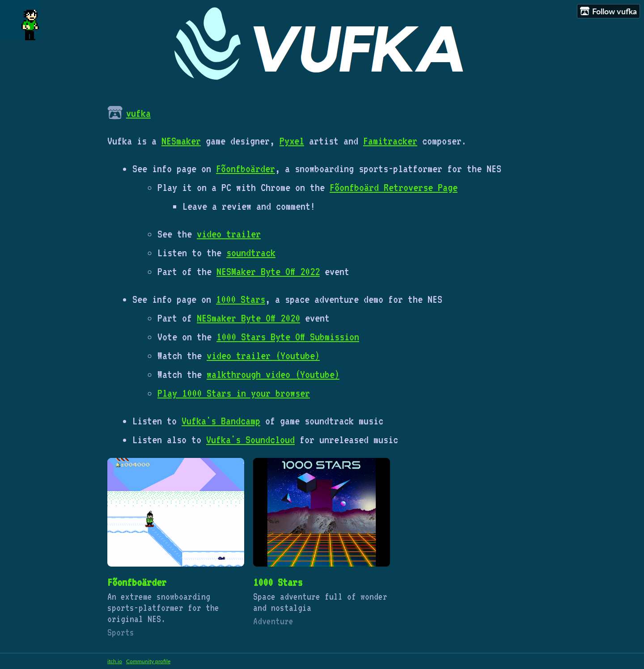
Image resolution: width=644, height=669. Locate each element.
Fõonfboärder (246, 169)
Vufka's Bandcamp (221, 421)
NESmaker (181, 141)
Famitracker (390, 141)
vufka (138, 113)
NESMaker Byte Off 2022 (268, 271)
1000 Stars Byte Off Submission (288, 337)
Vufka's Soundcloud (250, 440)
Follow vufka (608, 11)
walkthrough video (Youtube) (273, 374)
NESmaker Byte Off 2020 (248, 318)
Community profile (148, 661)
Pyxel (292, 141)
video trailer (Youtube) (263, 356)
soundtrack (251, 253)
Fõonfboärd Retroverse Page (394, 187)
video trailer (229, 234)
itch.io (115, 661)
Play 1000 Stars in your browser (234, 393)
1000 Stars (241, 299)
